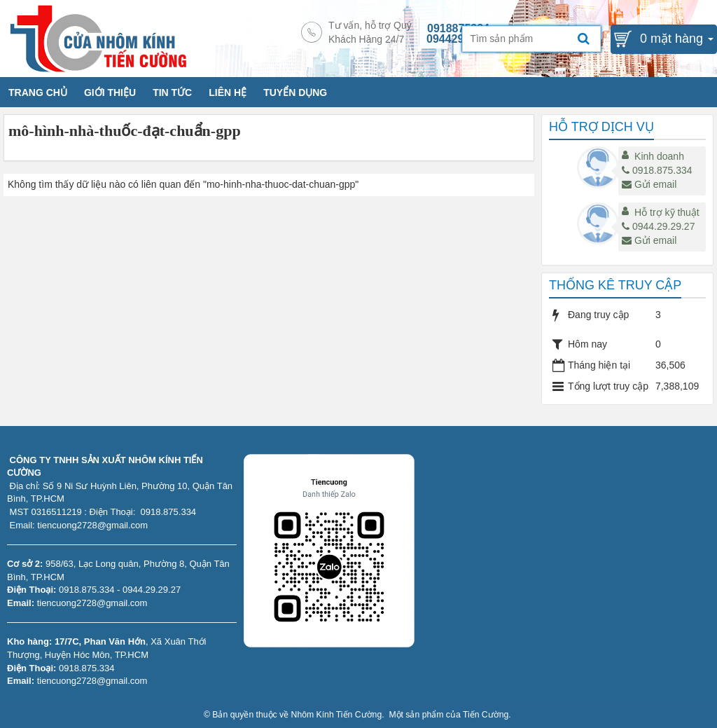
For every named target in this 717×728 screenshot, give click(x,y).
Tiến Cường (486, 715)
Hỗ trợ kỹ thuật (667, 212)
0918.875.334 (657, 170)
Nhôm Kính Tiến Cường (337, 715)
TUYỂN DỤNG (295, 92)
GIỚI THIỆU (110, 92)
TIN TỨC (172, 92)
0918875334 (458, 28)
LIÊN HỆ (228, 92)
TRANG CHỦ (38, 92)
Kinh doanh (659, 156)
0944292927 (458, 39)
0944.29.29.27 (659, 226)
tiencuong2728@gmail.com (92, 603)
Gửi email (649, 184)
